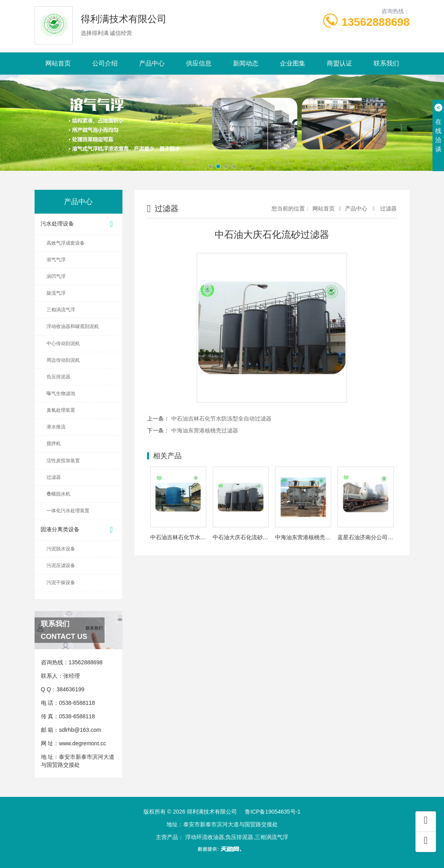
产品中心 (152, 63)
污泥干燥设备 (61, 583)
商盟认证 (339, 63)
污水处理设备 (79, 224)
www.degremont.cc (82, 743)
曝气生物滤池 (61, 393)
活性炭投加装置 (63, 461)
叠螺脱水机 (58, 494)
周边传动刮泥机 (63, 360)
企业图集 (293, 63)
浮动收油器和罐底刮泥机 (73, 326)
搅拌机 (54, 444)
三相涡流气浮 (61, 310)
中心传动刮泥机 (63, 343)
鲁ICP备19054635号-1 (273, 812)
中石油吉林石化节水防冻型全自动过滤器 (221, 419)
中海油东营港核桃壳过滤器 (205, 430)
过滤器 (54, 477)
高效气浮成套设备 (66, 243)
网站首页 (58, 63)
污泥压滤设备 (61, 565)
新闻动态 (246, 63)
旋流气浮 (56, 293)
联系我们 (386, 63)
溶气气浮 (56, 260)
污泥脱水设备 (61, 549)
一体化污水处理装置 (68, 511)
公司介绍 (105, 63)
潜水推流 (56, 427)
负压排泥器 (58, 377)
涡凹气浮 (56, 276)
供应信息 (199, 63)
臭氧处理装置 (61, 410)
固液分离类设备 (79, 530)
